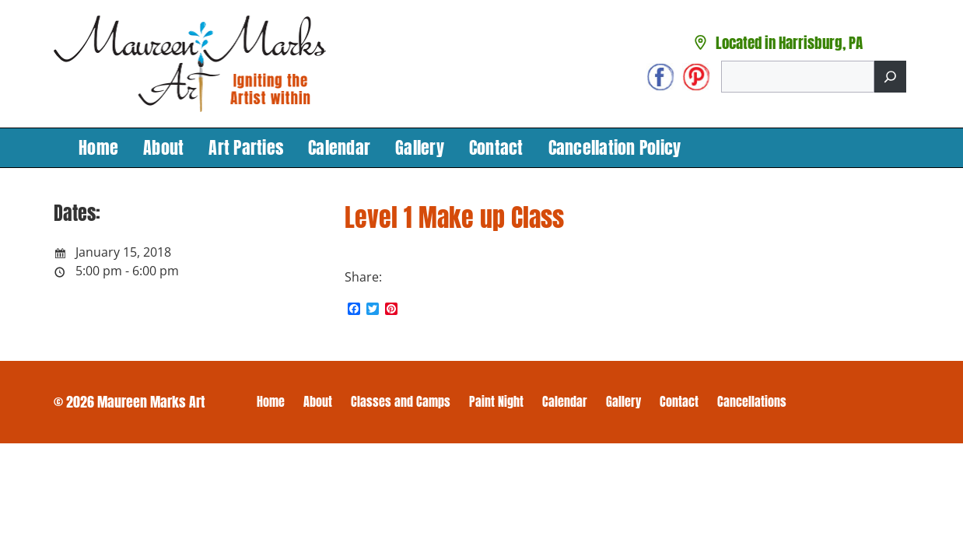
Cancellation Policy (615, 147)
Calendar (339, 147)
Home (98, 147)
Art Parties (246, 147)
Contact (496, 147)
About (163, 147)
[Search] (890, 77)
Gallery (420, 147)
